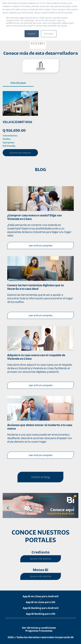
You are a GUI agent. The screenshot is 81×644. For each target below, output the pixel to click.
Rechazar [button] (49, 34)
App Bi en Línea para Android (40, 596)
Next (73, 508)
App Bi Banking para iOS (41, 614)
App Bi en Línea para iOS (40, 602)
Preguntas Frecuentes (39, 631)
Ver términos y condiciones (39, 628)
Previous (8, 508)
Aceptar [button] (32, 34)
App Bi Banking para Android (41, 608)
